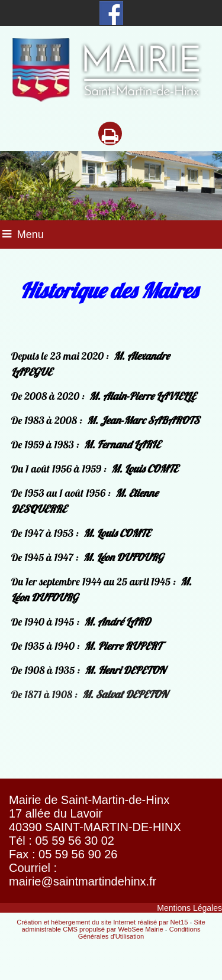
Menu (30, 235)
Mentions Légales (189, 908)
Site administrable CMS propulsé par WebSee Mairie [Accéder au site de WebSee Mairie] (113, 926)
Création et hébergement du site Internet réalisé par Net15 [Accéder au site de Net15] (102, 922)
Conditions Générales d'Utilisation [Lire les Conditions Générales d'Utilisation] (139, 933)
